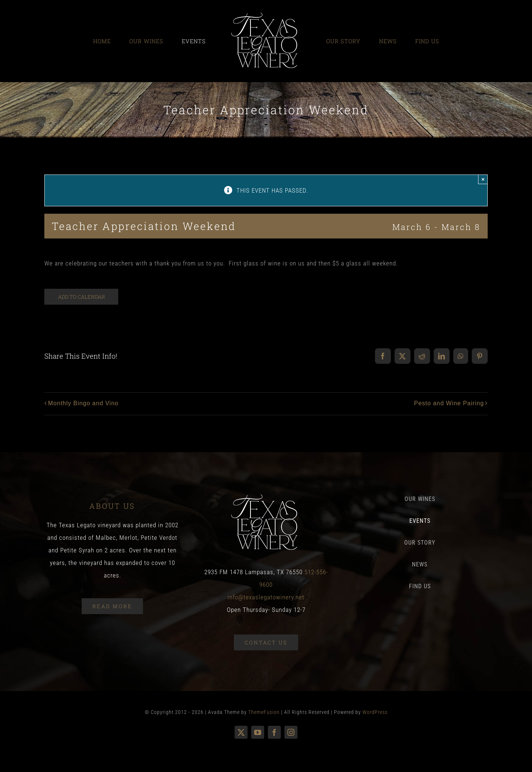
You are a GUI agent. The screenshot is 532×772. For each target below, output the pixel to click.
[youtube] (258, 732)
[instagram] (291, 732)
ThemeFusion (264, 712)
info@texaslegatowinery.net (266, 597)
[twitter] (241, 732)
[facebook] (274, 732)
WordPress (375, 712)
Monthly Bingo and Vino (83, 403)
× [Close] (483, 179)
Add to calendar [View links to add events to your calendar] (81, 297)
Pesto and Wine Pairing (449, 403)
